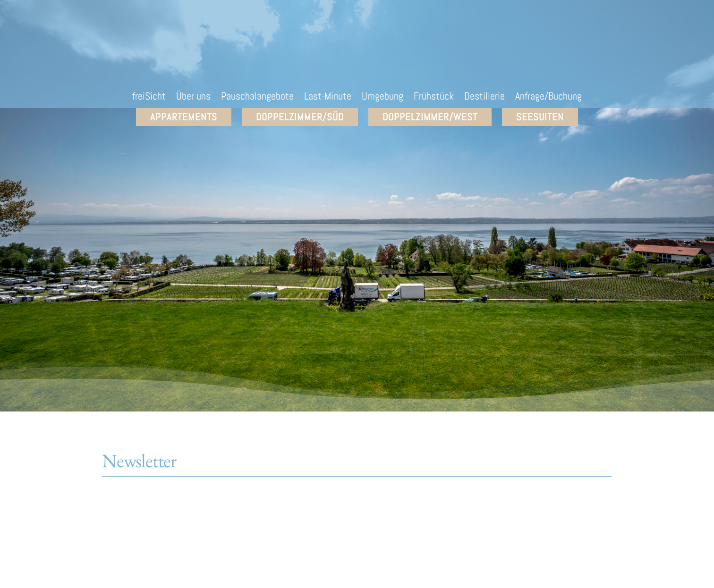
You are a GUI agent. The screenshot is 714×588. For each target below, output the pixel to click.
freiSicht (149, 97)
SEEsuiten (540, 117)
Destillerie (484, 97)
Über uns (193, 97)
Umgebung (382, 97)
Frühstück (434, 97)
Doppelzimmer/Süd (300, 117)
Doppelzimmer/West (430, 117)
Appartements (184, 117)
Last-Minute (328, 97)
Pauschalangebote (257, 97)
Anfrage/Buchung (548, 97)
